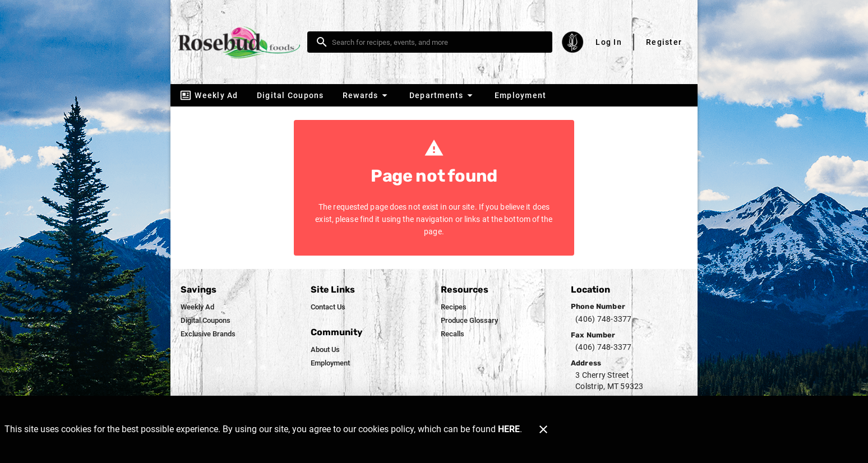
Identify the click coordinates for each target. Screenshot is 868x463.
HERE (509, 429)
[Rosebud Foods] (242, 42)
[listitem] (197, 307)
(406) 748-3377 (604, 319)
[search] (438, 42)
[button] (366, 95)
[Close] (543, 429)
